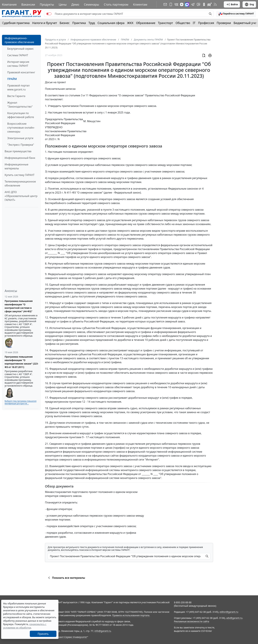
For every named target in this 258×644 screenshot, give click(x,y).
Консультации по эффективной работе (21, 115)
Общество (183, 23)
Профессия (206, 23)
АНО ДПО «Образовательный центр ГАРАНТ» (21, 196)
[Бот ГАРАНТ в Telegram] (198, 4)
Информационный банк (20, 158)
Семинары (91, 4)
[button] (236, 14)
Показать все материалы (66, 578)
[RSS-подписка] (215, 4)
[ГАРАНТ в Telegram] (193, 4)
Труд (92, 23)
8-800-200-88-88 (183, 602)
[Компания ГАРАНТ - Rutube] (210, 4)
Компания (9, 4)
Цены (63, 4)
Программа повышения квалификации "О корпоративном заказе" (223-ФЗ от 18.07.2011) (21, 362)
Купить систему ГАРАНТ (19, 175)
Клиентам (140, 4)
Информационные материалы (16, 166)
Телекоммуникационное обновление (20, 183)
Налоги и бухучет (45, 23)
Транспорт (165, 23)
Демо (75, 4)
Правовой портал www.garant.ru (18, 87)
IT (194, 23)
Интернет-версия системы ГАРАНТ (18, 64)
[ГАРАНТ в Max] (187, 4)
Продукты (47, 4)
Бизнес (65, 23)
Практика (79, 23)
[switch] (49, 14)
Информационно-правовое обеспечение (19, 40)
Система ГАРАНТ (18, 55)
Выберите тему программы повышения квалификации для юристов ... (20, 402)
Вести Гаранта (16, 96)
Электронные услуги (20, 138)
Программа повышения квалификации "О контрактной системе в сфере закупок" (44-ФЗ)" (19, 306)
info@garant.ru (103, 631)
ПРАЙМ (12, 79)
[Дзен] (182, 4)
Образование (146, 23)
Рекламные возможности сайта (192, 621)
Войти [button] (232, 4)
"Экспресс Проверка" (21, 145)
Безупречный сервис (20, 49)
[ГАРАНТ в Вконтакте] (176, 4)
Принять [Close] (43, 634)
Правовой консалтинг (21, 72)
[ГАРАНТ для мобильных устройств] (171, 4)
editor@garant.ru (229, 612)
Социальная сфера (111, 23)
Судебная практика (16, 23)
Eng (249, 4)
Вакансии (28, 4)
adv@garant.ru (234, 618)
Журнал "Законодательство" (20, 105)
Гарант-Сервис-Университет (72, 637)
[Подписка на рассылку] (165, 4)
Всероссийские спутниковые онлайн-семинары (21, 128)
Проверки (224, 23)
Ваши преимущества (18, 151)
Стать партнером (116, 4)
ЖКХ (130, 23)
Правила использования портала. (131, 615)
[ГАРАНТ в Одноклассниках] (204, 4)
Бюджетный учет (245, 23)
